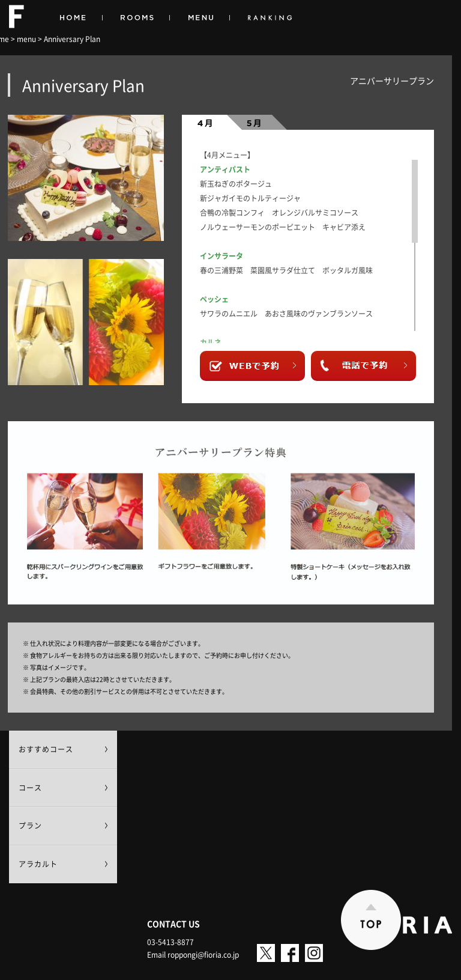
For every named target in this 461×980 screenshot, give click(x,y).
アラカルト (38, 864)
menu (26, 39)
